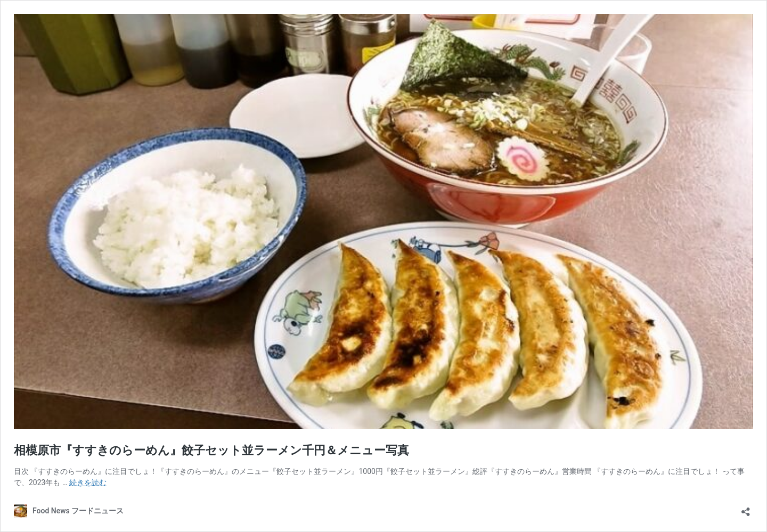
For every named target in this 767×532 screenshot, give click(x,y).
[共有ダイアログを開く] (746, 508)
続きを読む (88, 482)
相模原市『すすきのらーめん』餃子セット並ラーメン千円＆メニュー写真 (211, 450)
